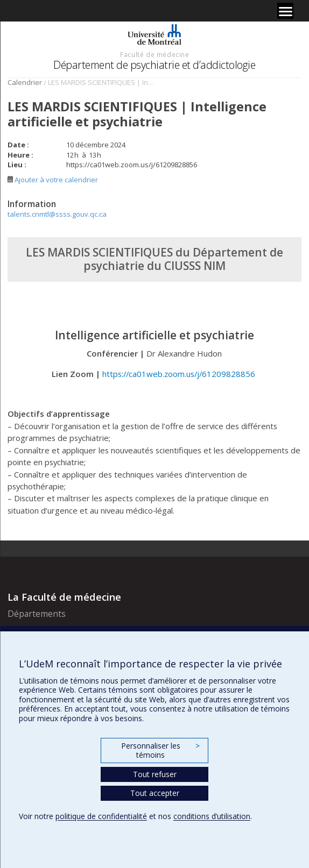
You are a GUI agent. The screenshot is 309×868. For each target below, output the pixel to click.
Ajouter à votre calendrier (53, 180)
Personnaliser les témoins (160, 750)
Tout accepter (155, 793)
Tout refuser (155, 774)
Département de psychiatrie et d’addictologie (154, 65)
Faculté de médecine (154, 54)
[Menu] (285, 11)
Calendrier (25, 82)
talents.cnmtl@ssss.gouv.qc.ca (57, 214)
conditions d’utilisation (212, 816)
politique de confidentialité (101, 816)
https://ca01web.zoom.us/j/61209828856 (180, 374)
